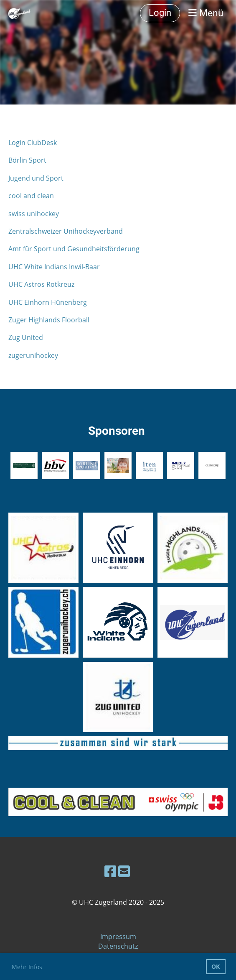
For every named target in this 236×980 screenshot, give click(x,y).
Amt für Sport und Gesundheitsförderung (74, 249)
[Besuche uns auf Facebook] (110, 871)
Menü (206, 13)
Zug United (26, 337)
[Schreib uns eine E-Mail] (124, 871)
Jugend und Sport (36, 178)
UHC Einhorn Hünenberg (48, 302)
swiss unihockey (34, 214)
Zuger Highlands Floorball (49, 320)
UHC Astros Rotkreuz (41, 284)
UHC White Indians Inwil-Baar (54, 267)
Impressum (118, 937)
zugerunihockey (33, 355)
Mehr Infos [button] (27, 967)
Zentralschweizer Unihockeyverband (66, 231)
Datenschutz (118, 946)
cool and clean (31, 196)
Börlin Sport (27, 160)
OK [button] (216, 966)
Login (160, 13)
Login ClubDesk (33, 143)
